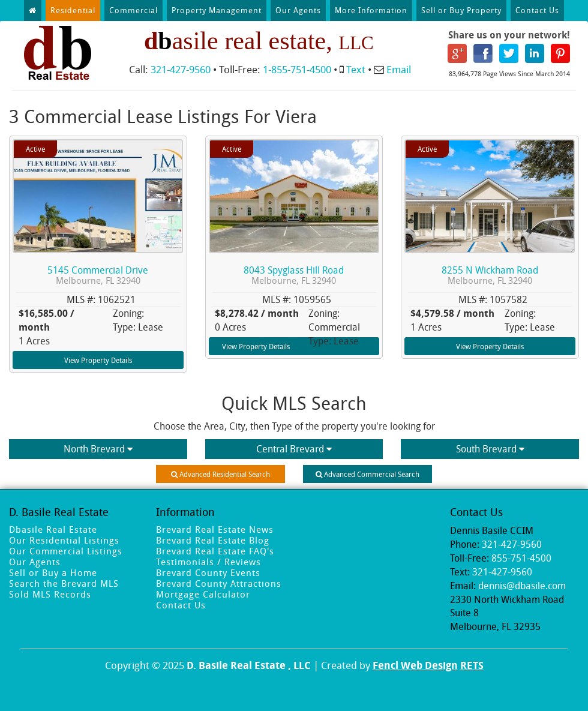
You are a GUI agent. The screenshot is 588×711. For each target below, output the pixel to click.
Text (356, 69)
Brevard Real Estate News (215, 529)
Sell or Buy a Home (53, 572)
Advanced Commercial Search (367, 474)
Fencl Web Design (415, 665)
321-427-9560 (181, 69)
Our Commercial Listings (66, 551)
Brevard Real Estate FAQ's (215, 551)
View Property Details (98, 360)
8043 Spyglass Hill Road (294, 275)
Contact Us (537, 10)
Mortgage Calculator (203, 594)
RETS (472, 665)
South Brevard (490, 449)
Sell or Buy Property (461, 10)
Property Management (217, 10)
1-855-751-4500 (297, 69)
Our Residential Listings (64, 540)
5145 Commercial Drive (98, 275)
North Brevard (98, 449)
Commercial (133, 10)
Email (399, 69)
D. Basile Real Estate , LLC (249, 665)
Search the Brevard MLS (64, 583)
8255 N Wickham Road (490, 275)
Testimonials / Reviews (208, 562)
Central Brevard (294, 449)
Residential (73, 10)
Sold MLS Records (50, 594)
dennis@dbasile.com (522, 586)
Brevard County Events (208, 572)
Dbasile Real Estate (53, 529)
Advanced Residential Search (220, 474)
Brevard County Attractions (219, 583)
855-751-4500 (521, 558)
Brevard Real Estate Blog (213, 540)
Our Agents (298, 10)
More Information (371, 10)
